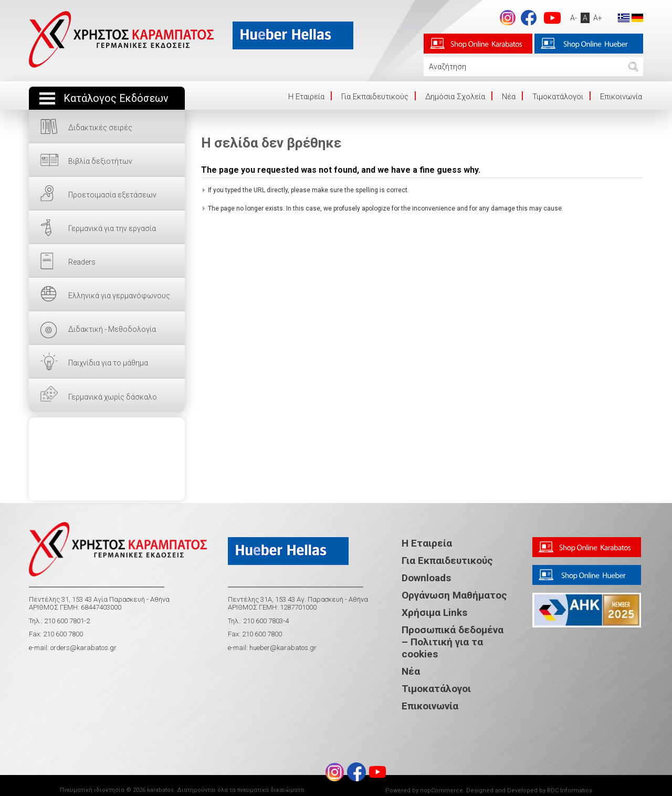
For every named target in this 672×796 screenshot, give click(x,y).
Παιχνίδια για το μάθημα (108, 363)
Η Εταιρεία (427, 543)
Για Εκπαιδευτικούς (375, 97)
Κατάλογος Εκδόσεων (116, 98)
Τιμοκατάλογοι (558, 97)
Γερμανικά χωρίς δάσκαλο (113, 397)
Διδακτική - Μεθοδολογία (112, 329)
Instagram (508, 18)
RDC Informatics (570, 790)
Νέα (509, 97)
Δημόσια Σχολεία (455, 97)
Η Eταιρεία (306, 97)
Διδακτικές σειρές (100, 128)
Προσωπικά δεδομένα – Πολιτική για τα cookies (453, 642)
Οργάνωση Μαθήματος (454, 595)
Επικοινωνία (621, 97)
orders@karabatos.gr (83, 648)
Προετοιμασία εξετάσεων (112, 195)
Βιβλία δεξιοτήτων (100, 161)
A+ (598, 18)
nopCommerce (442, 790)
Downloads (426, 578)
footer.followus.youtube (552, 18)
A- (574, 18)
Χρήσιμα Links (434, 612)
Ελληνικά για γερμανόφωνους (119, 296)
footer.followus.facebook (529, 18)
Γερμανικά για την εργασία (112, 228)
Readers (82, 262)
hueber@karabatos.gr (282, 648)
